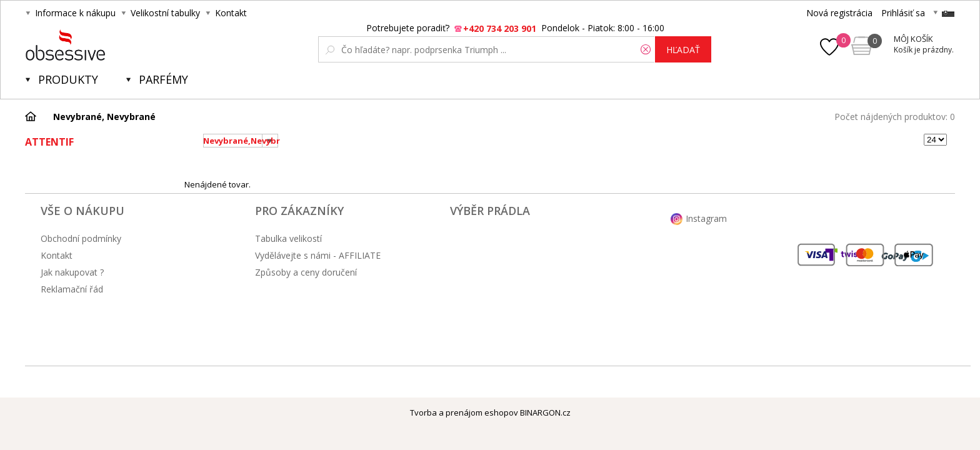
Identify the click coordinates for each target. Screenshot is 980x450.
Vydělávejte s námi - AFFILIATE (318, 255)
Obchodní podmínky (81, 238)
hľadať (683, 50)
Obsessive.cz (118, 45)
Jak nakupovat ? (72, 272)
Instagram (706, 218)
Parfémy (163, 79)
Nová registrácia (839, 13)
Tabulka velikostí (288, 238)
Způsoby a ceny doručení (306, 272)
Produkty (68, 79)
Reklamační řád (72, 289)
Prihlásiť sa (903, 13)
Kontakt (231, 13)
